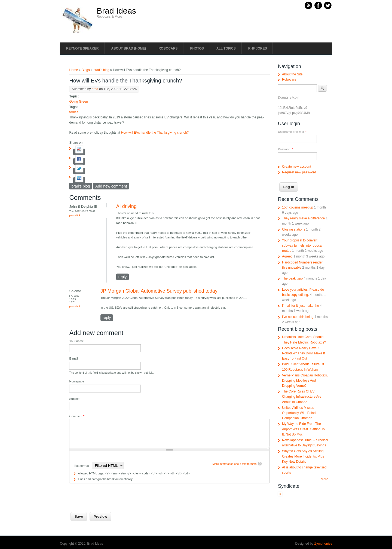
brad (95, 89)
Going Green (79, 102)
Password (286, 149)
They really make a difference (303, 218)
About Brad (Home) (128, 48)
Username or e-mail (292, 132)
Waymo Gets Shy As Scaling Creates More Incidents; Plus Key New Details (303, 456)
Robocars (168, 48)
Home (73, 70)
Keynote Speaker (82, 48)
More (324, 479)
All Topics (226, 48)
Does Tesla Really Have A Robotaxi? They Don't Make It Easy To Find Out (303, 353)
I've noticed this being (298, 317)
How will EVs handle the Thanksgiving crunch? (155, 133)
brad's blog (101, 70)
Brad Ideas (116, 11)
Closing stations (294, 229)
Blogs (86, 70)
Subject (74, 399)
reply (122, 277)
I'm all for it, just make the (301, 306)
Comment (77, 416)
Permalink (75, 215)
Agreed (287, 256)
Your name (76, 341)
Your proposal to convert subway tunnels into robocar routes (302, 246)
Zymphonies (323, 544)
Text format (82, 466)
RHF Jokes (258, 48)
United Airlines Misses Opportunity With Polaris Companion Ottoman (300, 413)
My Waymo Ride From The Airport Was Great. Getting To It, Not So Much (303, 429)
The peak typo (292, 278)
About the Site (292, 74)
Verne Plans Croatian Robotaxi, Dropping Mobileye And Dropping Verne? (305, 381)
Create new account (297, 167)
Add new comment (111, 186)
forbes (74, 112)
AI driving (126, 206)
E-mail (73, 358)
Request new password (299, 172)
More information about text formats (234, 464)
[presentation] (111, 494)
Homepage (76, 381)
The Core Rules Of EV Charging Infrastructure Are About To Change (302, 397)
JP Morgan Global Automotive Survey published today (159, 291)
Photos (197, 48)
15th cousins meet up (298, 207)
